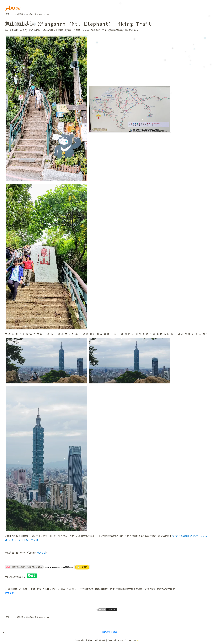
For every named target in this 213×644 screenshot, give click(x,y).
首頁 (8, 14)
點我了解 (9, 593)
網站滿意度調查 (109, 632)
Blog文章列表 (18, 14)
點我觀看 (41, 553)
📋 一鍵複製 (82, 567)
